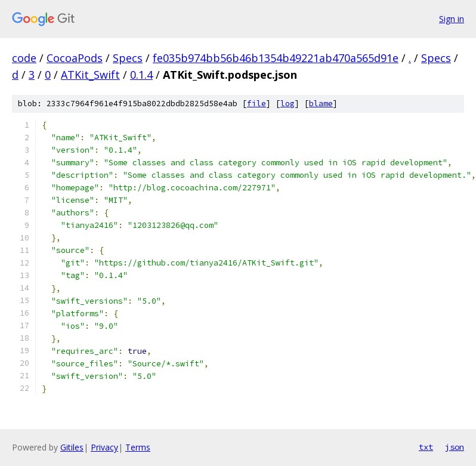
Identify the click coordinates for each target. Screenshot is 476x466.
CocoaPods (75, 58)
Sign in (452, 19)
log (288, 104)
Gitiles (72, 447)
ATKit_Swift (90, 75)
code (24, 58)
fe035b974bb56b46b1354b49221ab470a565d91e (276, 58)
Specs (128, 58)
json (455, 447)
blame (321, 104)
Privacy (104, 447)
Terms (138, 447)
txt (426, 447)
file (256, 104)
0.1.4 (141, 75)
